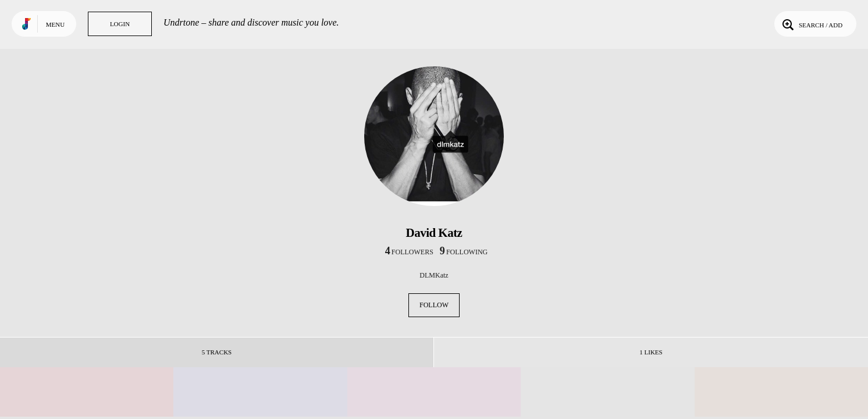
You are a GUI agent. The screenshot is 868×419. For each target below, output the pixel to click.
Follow (434, 305)
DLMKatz (434, 275)
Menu (55, 24)
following (464, 252)
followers (409, 252)
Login (120, 24)
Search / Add (811, 24)
